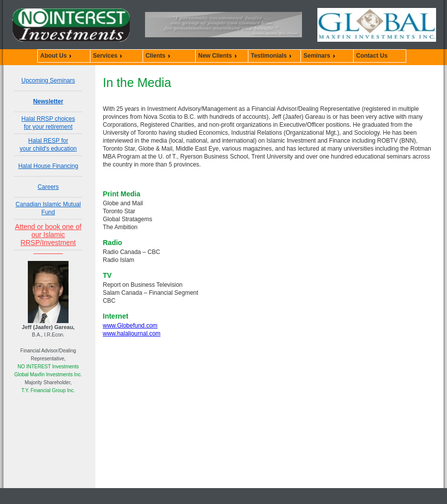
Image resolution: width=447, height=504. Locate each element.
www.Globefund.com (130, 326)
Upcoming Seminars (48, 81)
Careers (48, 187)
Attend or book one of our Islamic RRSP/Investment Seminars (48, 239)
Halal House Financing (48, 166)
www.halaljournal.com (132, 334)
